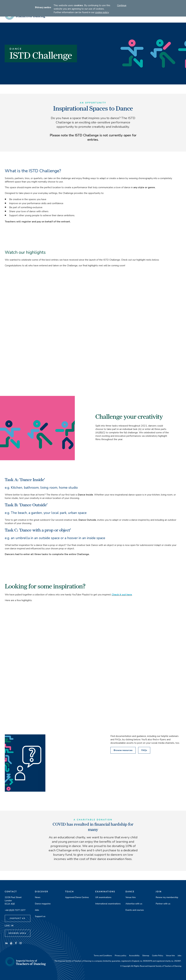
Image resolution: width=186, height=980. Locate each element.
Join (159, 892)
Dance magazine (43, 904)
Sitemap (146, 956)
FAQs (144, 750)
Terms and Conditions (103, 956)
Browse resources (123, 750)
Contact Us (18, 918)
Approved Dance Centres (77, 897)
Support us (40, 916)
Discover (42, 892)
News (38, 897)
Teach (70, 892)
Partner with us (163, 904)
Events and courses (135, 910)
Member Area (18, 933)
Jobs (37, 910)
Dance (130, 892)
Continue (122, 5)
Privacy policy (120, 956)
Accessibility (134, 956)
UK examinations (103, 897)
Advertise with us (134, 904)
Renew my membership (167, 897)
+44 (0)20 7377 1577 (15, 910)
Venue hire (131, 897)
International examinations (108, 904)
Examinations (105, 892)
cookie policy (102, 12)
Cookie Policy (158, 956)
